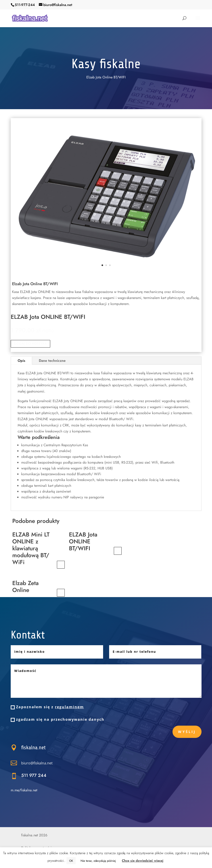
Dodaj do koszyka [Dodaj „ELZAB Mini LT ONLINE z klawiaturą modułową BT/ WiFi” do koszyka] (61, 565)
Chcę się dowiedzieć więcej (143, 861)
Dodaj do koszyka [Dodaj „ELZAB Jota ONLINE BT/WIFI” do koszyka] (118, 551)
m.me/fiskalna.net (24, 790)
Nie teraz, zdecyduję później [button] (98, 861)
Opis (21, 361)
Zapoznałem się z (47, 707)
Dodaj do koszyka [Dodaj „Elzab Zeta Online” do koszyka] (61, 593)
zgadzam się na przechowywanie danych (58, 719)
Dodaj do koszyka (30, 344)
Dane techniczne (52, 361)
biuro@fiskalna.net (61, 763)
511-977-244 (25, 5)
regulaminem (69, 707)
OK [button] (71, 861)
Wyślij (187, 732)
